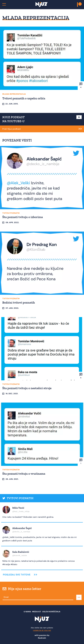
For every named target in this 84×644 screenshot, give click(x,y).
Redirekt (42, 638)
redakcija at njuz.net (42, 630)
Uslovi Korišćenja (51, 612)
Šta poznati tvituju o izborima (23, 217)
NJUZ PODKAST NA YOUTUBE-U (14, 119)
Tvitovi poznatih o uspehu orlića (24, 98)
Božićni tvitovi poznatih (19, 302)
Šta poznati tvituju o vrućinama (24, 474)
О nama (27, 612)
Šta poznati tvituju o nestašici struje (27, 388)
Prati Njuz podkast (12, 129)
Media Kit (37, 612)
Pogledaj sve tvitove (17, 575)
